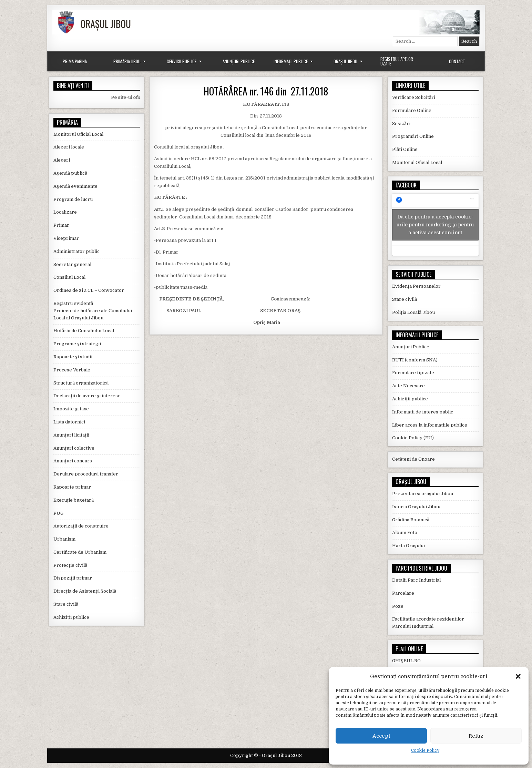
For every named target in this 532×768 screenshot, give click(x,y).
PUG (58, 513)
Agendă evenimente (75, 186)
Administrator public (76, 251)
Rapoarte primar (72, 487)
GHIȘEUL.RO (406, 661)
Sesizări (401, 124)
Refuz (476, 736)
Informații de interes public (423, 412)
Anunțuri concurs (73, 461)
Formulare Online (412, 110)
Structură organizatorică (81, 383)
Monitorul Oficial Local (78, 134)
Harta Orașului (408, 546)
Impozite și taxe (71, 409)
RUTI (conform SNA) (415, 360)
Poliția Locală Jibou (413, 312)
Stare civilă (66, 604)
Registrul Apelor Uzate (397, 61)
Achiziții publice (71, 617)
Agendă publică (70, 173)
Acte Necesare (408, 386)
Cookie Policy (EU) (413, 438)
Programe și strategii (77, 344)
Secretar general (72, 264)
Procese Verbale (72, 370)
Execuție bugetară (74, 500)
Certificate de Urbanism (80, 552)
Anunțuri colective (74, 448)
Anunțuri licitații (71, 435)
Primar (61, 225)
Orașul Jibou (345, 61)
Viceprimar (66, 238)
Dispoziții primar (73, 578)
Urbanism (64, 539)
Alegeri (62, 160)
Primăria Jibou (127, 61)
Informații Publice (291, 61)
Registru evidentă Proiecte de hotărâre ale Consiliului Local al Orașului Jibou (93, 311)
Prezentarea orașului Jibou (423, 494)
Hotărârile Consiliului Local (84, 331)
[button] (518, 676)
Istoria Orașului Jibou (416, 507)
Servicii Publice (182, 61)
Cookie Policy (425, 750)
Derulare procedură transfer (86, 474)
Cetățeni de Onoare (413, 459)
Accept (381, 736)
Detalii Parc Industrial (416, 580)
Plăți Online (405, 149)
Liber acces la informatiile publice (430, 425)
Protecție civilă (70, 565)
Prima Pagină (75, 61)
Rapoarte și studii (73, 357)
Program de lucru (73, 199)
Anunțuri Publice (239, 61)
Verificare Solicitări (414, 97)
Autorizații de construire (81, 526)
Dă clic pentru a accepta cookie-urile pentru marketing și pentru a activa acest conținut (435, 225)
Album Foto (405, 533)
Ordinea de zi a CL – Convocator (89, 290)
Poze (398, 606)
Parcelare (403, 593)
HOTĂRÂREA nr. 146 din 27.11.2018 (266, 91)
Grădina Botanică (411, 520)
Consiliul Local (69, 277)
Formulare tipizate (413, 373)
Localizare (65, 212)
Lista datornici (69, 422)
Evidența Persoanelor (416, 286)
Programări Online (413, 136)
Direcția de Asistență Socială (85, 591)
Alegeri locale (69, 147)
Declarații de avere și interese (87, 396)
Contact (457, 61)
